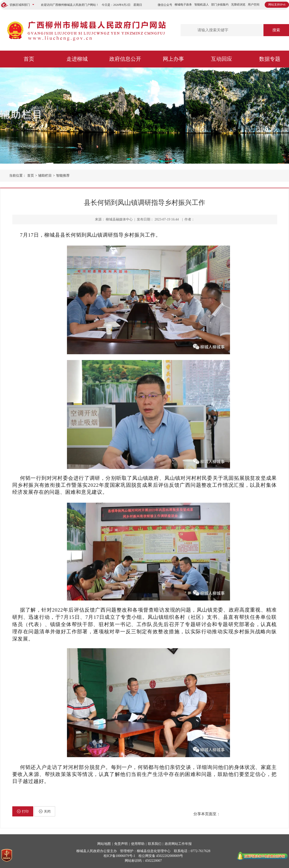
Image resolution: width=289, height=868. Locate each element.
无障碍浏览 (238, 5)
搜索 (276, 30)
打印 (23, 811)
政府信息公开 (125, 59)
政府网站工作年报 (178, 844)
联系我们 (155, 844)
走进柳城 (77, 59)
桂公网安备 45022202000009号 (161, 856)
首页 (29, 59)
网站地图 (104, 844)
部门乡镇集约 (220, 5)
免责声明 (121, 844)
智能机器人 (202, 5)
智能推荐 (63, 176)
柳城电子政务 (183, 5)
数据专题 (270, 59)
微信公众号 (165, 5)
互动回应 (222, 59)
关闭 (45, 811)
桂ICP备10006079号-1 (119, 856)
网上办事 (173, 59)
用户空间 (254, 5)
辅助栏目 (22, 114)
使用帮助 (138, 844)
